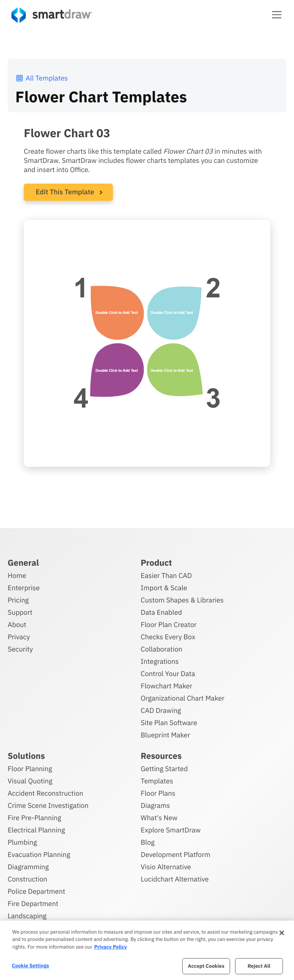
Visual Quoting (30, 781)
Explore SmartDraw (171, 830)
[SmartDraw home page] (52, 15)
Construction (27, 879)
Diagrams (155, 805)
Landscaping (27, 916)
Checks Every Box (168, 637)
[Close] (282, 933)
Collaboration (162, 649)
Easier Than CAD (167, 575)
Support (20, 612)
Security (20, 649)
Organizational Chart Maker (183, 698)
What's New (159, 818)
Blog (148, 842)
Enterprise (24, 588)
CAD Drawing (161, 710)
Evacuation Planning (39, 854)
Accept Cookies (206, 966)
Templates (157, 781)
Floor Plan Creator (169, 625)
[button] (277, 15)
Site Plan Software (169, 723)
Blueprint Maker (166, 735)
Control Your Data (168, 674)
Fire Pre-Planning (34, 818)
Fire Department (33, 904)
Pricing (18, 600)
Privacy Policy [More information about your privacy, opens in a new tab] (110, 947)
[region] (147, 950)
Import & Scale (164, 588)
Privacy (19, 637)
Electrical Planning (36, 830)
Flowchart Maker (167, 686)
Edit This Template (65, 192)
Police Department (36, 891)
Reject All (259, 966)
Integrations (160, 661)
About (17, 625)
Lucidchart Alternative (175, 879)
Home (17, 575)
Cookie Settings (30, 966)
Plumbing (22, 842)
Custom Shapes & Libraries (182, 600)
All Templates (42, 78)
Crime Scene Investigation (48, 805)
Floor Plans (158, 793)
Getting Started (164, 769)
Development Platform (176, 854)
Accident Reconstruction (46, 793)
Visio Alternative (166, 867)
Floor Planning (30, 769)
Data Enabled (162, 612)
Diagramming (28, 867)
